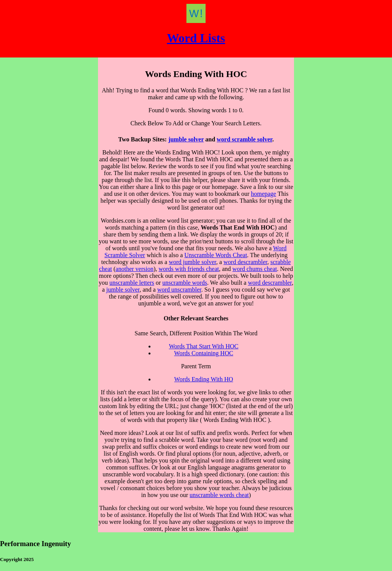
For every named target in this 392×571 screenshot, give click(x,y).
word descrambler (245, 262)
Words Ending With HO (204, 379)
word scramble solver (244, 139)
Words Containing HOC (204, 353)
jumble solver (186, 139)
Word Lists (196, 38)
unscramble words (185, 283)
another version (135, 269)
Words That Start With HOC (203, 346)
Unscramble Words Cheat (216, 255)
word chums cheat (255, 269)
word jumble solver (193, 262)
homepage (263, 194)
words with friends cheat (189, 269)
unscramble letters (132, 283)
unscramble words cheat (219, 495)
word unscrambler (179, 290)
